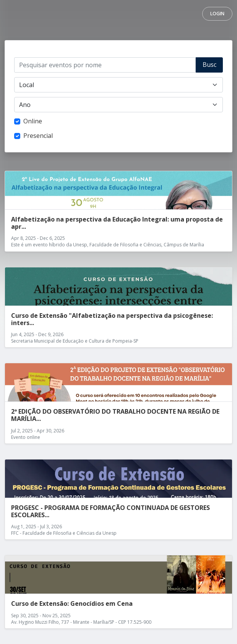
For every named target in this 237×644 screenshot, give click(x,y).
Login (217, 14)
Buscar (209, 66)
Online (33, 121)
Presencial (38, 136)
